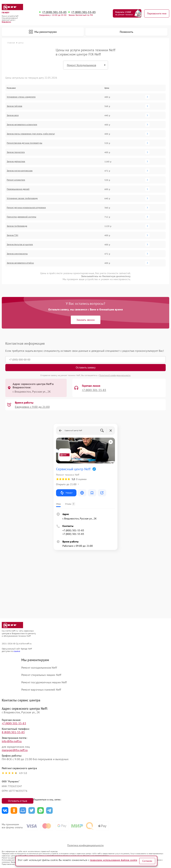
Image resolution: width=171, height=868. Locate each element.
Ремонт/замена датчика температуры (24, 143)
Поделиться (5, 810)
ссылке (17, 651)
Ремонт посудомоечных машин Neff (44, 682)
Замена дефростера (16, 161)
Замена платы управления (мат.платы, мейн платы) (31, 134)
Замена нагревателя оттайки (20, 263)
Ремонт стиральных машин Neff (41, 675)
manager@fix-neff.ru (15, 750)
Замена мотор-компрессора (20, 171)
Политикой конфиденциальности (115, 375)
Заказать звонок (86, 320)
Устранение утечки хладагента (21, 97)
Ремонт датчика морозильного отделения (26, 208)
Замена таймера (14, 106)
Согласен (147, 861)
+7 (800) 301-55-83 (54, 12)
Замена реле (13, 115)
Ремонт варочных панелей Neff (41, 690)
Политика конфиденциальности (85, 845)
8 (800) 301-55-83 (13, 732)
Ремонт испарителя (16, 180)
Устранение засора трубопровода (22, 198)
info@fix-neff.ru (12, 741)
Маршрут (66, 493)
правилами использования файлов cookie (114, 860)
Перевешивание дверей (18, 189)
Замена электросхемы (17, 254)
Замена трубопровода (17, 226)
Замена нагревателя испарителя (22, 125)
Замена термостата (16, 152)
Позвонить (126, 32)
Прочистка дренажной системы (21, 217)
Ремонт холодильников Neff (39, 668)
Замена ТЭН (13, 235)
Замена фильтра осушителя (20, 244)
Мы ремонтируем (43, 32)
